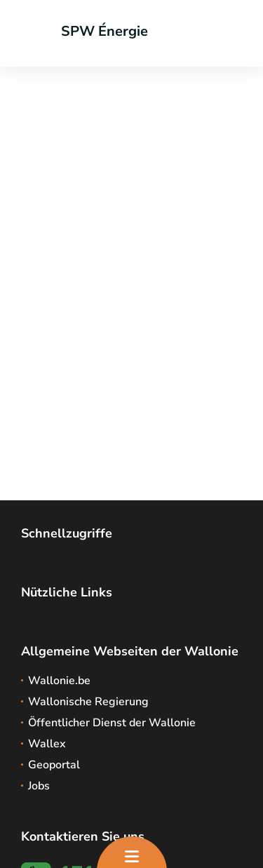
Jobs (39, 786)
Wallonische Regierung (88, 702)
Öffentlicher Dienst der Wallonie (112, 723)
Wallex (47, 744)
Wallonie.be (59, 681)
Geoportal (54, 765)
